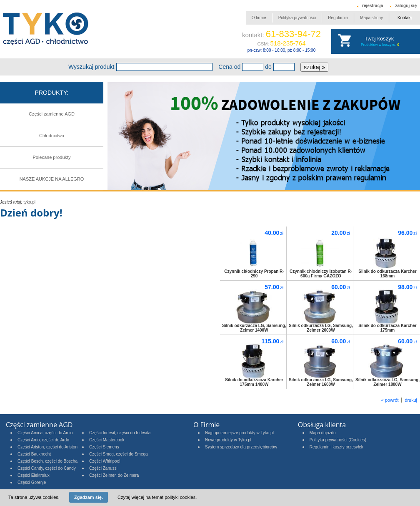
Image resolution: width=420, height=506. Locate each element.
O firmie (259, 18)
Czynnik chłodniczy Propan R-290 (254, 274)
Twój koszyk (379, 39)
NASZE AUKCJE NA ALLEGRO (52, 179)
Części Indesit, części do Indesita (120, 433)
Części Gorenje (32, 482)
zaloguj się (406, 6)
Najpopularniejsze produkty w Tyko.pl (239, 433)
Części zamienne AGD (52, 114)
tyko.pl (29, 202)
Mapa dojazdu (323, 433)
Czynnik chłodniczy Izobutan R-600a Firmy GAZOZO (321, 274)
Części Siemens (104, 447)
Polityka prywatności (297, 18)
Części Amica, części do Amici (45, 433)
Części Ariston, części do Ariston (47, 447)
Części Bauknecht (34, 454)
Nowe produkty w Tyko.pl (228, 440)
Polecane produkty (51, 157)
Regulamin (338, 18)
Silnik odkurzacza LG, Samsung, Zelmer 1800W (387, 382)
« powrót (390, 400)
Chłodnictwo (52, 136)
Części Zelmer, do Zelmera (114, 475)
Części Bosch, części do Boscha (47, 461)
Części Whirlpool (105, 461)
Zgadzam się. (89, 497)
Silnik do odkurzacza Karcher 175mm (387, 328)
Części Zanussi (103, 468)
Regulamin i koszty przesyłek (336, 447)
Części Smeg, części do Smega (119, 454)
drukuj (411, 400)
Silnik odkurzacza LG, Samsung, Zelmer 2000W (321, 328)
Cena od (229, 67)
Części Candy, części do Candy (47, 468)
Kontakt (405, 18)
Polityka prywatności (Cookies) (338, 440)
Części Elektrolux (34, 475)
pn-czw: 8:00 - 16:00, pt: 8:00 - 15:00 (281, 50)
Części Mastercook (107, 440)
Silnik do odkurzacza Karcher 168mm (387, 274)
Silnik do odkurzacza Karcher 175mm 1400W (254, 382)
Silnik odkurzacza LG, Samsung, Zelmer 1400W (254, 328)
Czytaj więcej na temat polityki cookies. (157, 497)
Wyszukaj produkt (91, 67)
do (268, 67)
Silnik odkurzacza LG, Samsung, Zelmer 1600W (321, 382)
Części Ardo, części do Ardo (43, 440)
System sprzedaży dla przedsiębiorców (241, 447)
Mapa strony (371, 18)
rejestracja (372, 6)
